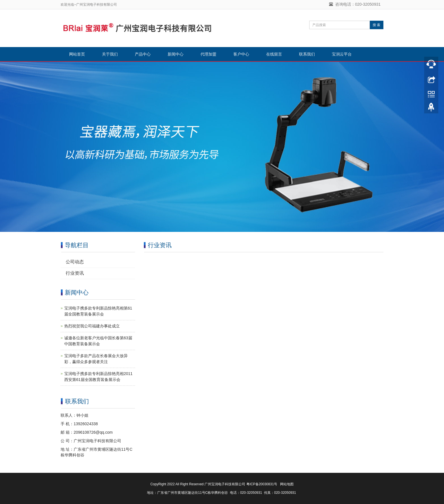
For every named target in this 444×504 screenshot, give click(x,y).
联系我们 (307, 54)
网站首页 (77, 54)
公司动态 (75, 262)
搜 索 (376, 25)
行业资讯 (75, 273)
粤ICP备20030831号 (262, 484)
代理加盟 (208, 54)
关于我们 (110, 54)
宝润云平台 (342, 54)
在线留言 (274, 54)
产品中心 (143, 54)
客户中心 (241, 54)
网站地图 (287, 484)
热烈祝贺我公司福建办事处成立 (92, 326)
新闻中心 (176, 54)
